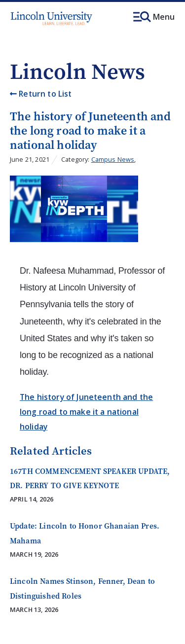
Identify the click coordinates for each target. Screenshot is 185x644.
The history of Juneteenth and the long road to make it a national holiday (86, 412)
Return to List (41, 94)
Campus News (113, 159)
